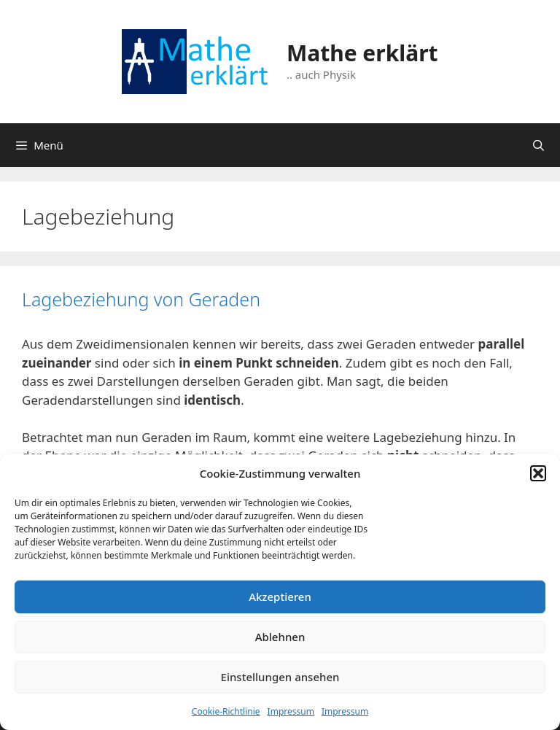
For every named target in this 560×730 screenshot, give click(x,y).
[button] (538, 473)
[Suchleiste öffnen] (538, 145)
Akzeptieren (280, 597)
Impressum (291, 711)
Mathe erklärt (362, 53)
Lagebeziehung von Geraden (141, 299)
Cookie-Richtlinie (226, 711)
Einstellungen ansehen (280, 677)
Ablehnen (280, 637)
